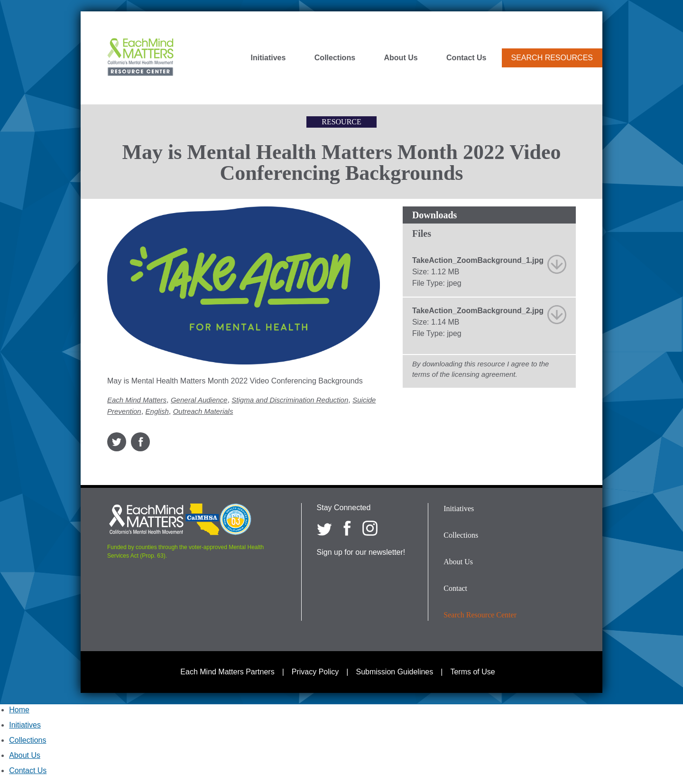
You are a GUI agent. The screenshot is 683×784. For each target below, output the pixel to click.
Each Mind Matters (137, 400)
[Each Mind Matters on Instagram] (370, 528)
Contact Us (466, 58)
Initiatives (268, 58)
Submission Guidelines (395, 672)
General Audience (199, 400)
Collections (335, 58)
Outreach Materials (203, 411)
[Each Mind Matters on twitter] (324, 528)
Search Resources (552, 58)
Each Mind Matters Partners (227, 672)
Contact (455, 588)
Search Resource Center (480, 615)
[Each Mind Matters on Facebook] (347, 528)
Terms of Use (472, 672)
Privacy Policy (315, 672)
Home (19, 710)
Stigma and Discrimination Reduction (290, 400)
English (157, 411)
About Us (401, 58)
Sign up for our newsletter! (361, 552)
